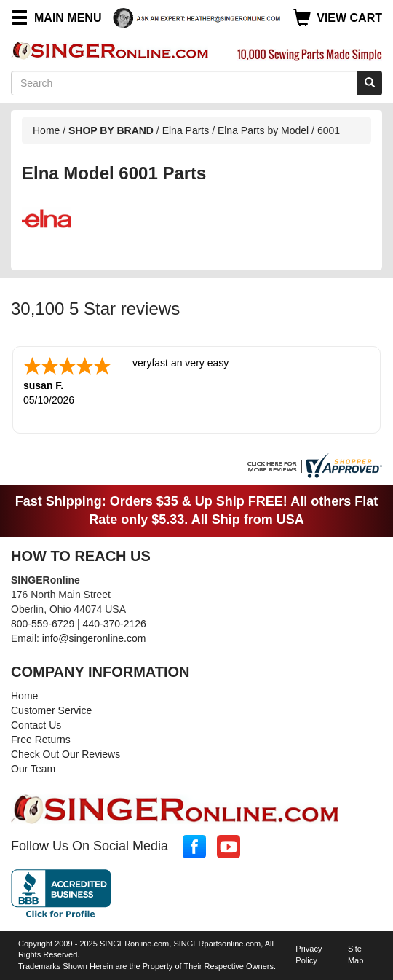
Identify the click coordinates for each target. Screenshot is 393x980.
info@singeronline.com (94, 638)
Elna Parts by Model (263, 130)
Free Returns (41, 740)
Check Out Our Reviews (65, 754)
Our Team (33, 769)
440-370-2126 (115, 624)
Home (46, 130)
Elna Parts (186, 130)
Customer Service (51, 710)
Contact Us (36, 725)
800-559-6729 (43, 624)
